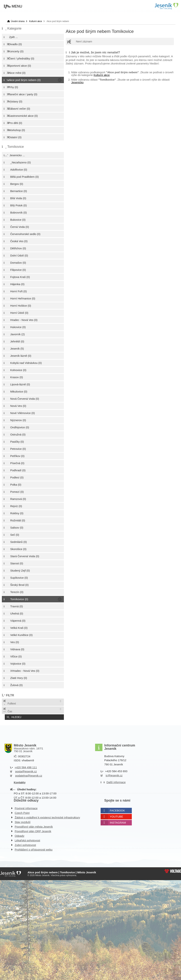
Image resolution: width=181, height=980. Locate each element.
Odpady (20, 835)
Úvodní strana (166, 6)
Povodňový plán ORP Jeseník (33, 830)
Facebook (117, 809)
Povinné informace (26, 807)
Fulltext (9, 702)
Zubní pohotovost (25, 844)
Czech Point (22, 812)
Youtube (116, 815)
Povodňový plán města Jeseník (34, 826)
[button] (13, 6)
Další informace (116, 781)
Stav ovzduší (23, 821)
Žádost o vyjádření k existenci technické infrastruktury (47, 816)
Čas (8, 710)
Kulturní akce (36, 21)
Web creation (173, 870)
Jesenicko (77, 82)
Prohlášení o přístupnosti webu (34, 848)
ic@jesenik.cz (114, 774)
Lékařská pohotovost (27, 839)
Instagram (118, 821)
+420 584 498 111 (26, 766)
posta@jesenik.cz (26, 770)
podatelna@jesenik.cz (29, 774)
